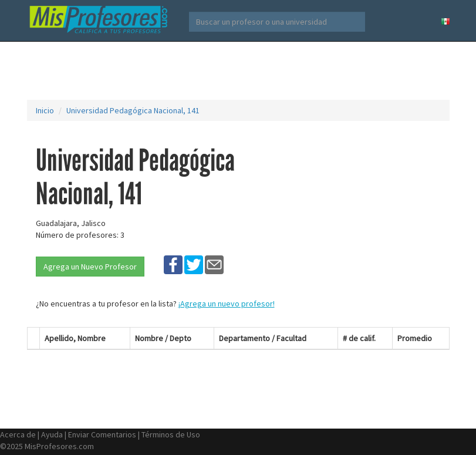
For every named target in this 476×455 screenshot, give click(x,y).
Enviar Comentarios (102, 434)
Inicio (45, 110)
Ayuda (52, 434)
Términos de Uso (171, 434)
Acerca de (18, 434)
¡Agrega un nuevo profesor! (227, 304)
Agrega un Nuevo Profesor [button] (90, 267)
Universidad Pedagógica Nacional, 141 (133, 110)
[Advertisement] (241, 70)
